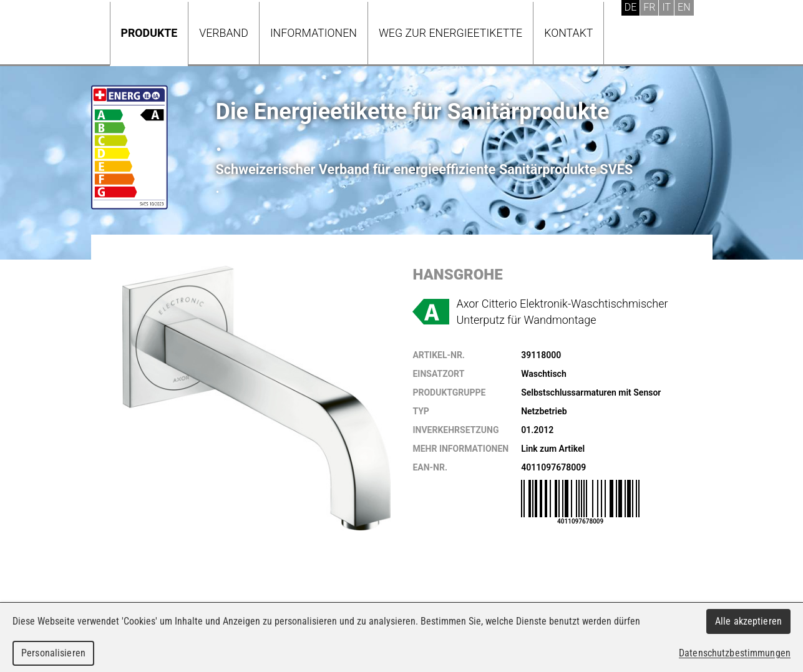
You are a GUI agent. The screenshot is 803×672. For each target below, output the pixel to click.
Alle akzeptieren (748, 621)
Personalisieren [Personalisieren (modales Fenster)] (53, 653)
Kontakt (568, 33)
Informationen (314, 33)
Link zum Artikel (553, 449)
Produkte (149, 33)
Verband (224, 33)
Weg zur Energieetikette (450, 33)
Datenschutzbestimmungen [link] (735, 653)
